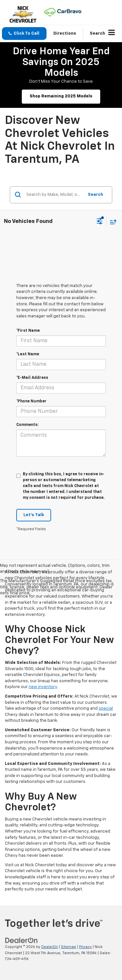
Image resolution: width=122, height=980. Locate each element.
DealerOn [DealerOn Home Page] (50, 947)
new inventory (43, 687)
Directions (65, 34)
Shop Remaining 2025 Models (61, 96)
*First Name (28, 331)
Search (95, 195)
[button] (24, 34)
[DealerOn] (21, 941)
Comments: (27, 425)
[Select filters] (100, 222)
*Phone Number (31, 401)
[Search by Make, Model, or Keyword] (54, 195)
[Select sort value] (112, 222)
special (106, 709)
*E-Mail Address (32, 378)
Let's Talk (34, 515)
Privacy (85, 947)
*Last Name (28, 354)
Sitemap (68, 947)
